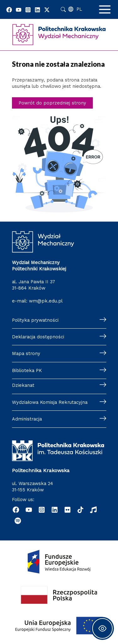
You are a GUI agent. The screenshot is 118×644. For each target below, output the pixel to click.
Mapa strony (26, 353)
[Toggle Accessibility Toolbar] (102, 628)
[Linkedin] (37, 10)
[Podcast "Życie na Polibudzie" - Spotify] (18, 521)
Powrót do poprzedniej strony (52, 103)
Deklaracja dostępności (38, 337)
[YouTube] (19, 10)
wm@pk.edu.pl (46, 301)
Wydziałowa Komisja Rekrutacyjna (50, 402)
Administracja (27, 419)
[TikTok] (80, 510)
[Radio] (93, 510)
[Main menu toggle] (105, 9)
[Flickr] (67, 510)
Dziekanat (23, 385)
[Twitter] (47, 10)
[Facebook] (9, 10)
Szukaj (63, 9)
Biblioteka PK (27, 370)
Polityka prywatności (35, 320)
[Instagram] (28, 10)
